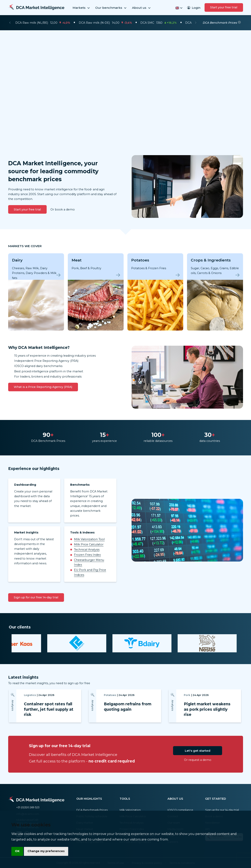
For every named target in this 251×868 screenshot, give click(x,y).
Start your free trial (224, 7)
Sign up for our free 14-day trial (36, 597)
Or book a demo (63, 209)
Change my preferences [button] (47, 851)
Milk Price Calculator (89, 544)
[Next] (196, 23)
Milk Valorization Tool (89, 539)
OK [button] (17, 851)
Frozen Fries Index (87, 555)
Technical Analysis (87, 550)
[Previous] (10, 23)
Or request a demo (198, 760)
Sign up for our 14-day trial (222, 810)
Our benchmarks (111, 8)
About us (142, 8)
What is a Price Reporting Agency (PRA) (43, 387)
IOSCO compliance (180, 810)
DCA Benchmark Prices (92, 810)
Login (194, 8)
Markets (81, 8)
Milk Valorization (130, 810)
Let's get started (198, 751)
